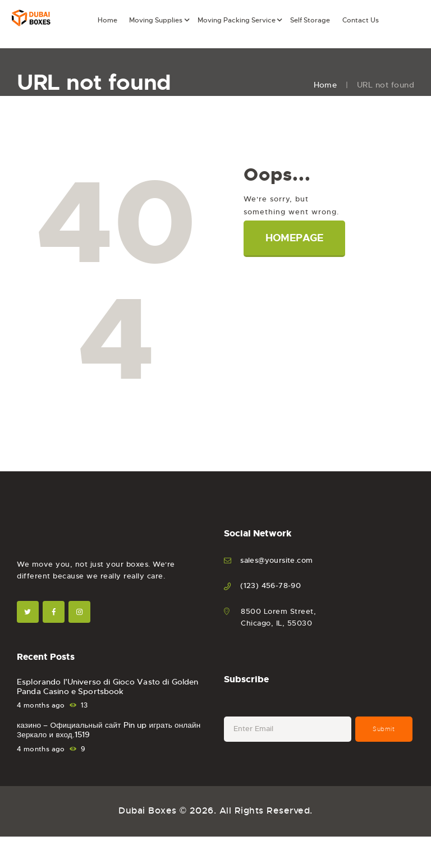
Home (325, 85)
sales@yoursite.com (277, 560)
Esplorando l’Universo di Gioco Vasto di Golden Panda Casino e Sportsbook (106, 687)
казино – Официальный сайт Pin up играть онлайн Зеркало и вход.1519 (109, 732)
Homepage (296, 238)
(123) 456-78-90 (271, 585)
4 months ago (41, 706)
